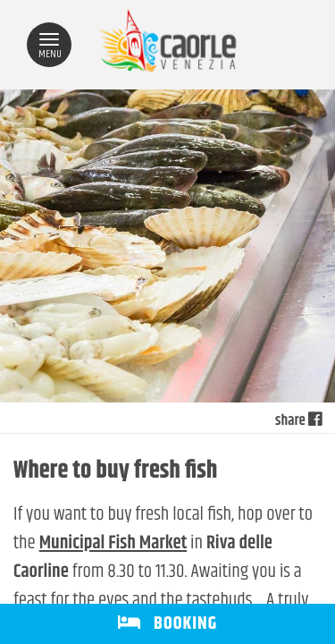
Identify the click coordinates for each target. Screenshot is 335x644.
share (298, 421)
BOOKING (167, 624)
